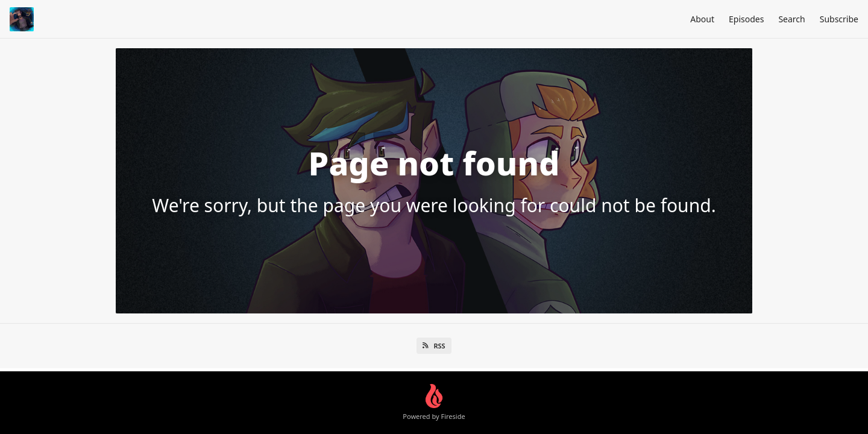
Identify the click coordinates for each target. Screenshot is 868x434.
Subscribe (839, 19)
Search (791, 19)
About (702, 19)
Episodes (746, 19)
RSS (434, 346)
